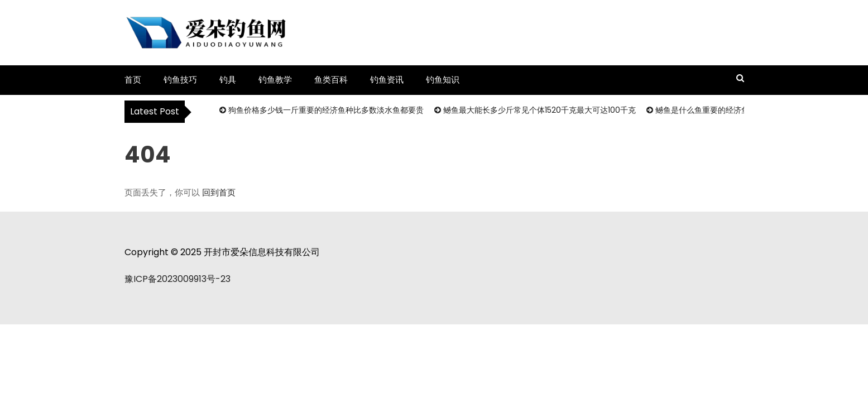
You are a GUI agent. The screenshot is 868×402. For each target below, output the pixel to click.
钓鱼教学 (275, 80)
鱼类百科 (331, 80)
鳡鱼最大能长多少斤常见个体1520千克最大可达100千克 (539, 110)
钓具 (228, 80)
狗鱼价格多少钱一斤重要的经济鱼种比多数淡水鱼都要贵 (326, 110)
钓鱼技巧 (180, 80)
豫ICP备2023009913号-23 (178, 279)
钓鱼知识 (443, 80)
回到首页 (219, 192)
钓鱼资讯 (387, 80)
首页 (133, 80)
